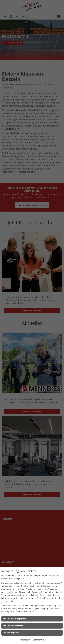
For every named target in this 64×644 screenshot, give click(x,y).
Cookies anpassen (11, 633)
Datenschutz (38, 640)
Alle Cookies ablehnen (13, 626)
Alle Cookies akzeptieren (14, 619)
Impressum (25, 640)
